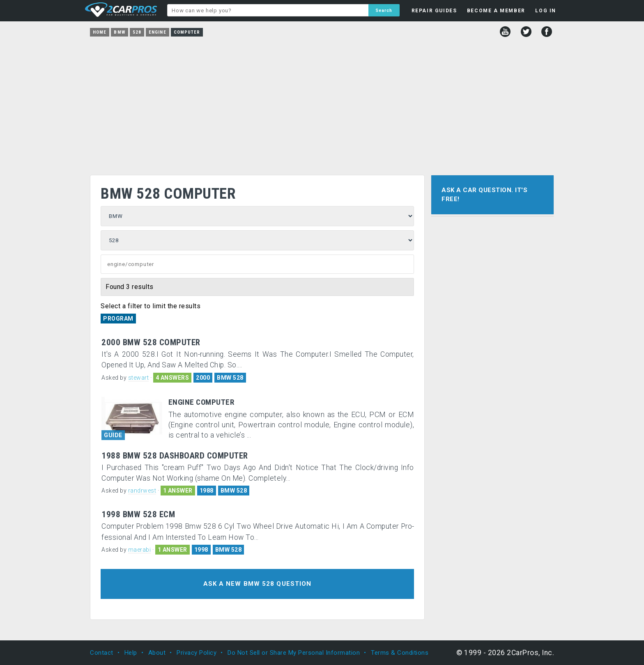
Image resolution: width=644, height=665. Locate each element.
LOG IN (546, 11)
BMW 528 (230, 378)
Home (100, 32)
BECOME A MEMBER (496, 11)
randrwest (142, 491)
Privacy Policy (197, 653)
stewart (139, 378)
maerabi (140, 550)
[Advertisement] (322, 103)
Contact (102, 653)
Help (131, 653)
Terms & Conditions (400, 653)
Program (118, 319)
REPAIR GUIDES (434, 11)
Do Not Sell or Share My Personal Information (294, 653)
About (157, 653)
